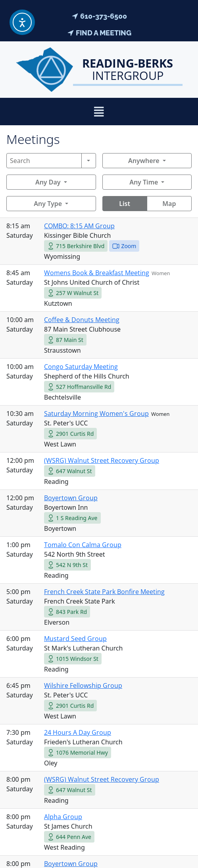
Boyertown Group (71, 498)
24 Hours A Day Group (78, 732)
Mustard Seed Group (75, 639)
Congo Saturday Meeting (81, 367)
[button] (99, 112)
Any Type (48, 204)
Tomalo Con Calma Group (83, 545)
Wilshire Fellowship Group (83, 685)
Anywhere (144, 161)
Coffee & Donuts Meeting (82, 320)
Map (169, 204)
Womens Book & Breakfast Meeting (97, 273)
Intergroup (128, 69)
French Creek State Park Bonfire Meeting (104, 592)
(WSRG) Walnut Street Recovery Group (102, 460)
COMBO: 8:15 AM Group (79, 226)
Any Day (48, 182)
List (125, 204)
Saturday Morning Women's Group (96, 414)
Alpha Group (63, 817)
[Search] (44, 161)
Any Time (144, 182)
